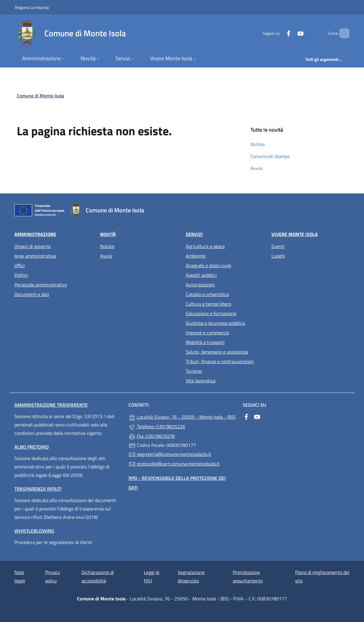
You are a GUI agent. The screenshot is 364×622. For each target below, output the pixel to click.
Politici (21, 275)
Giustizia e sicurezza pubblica (215, 323)
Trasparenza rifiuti (38, 489)
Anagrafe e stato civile (209, 265)
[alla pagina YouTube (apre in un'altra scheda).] (290, 33)
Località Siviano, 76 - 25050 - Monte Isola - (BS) (182, 417)
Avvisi (257, 168)
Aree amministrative (35, 256)
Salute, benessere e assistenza (217, 352)
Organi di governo (33, 246)
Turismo (194, 371)
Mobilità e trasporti (205, 342)
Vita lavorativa (201, 381)
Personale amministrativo (41, 285)
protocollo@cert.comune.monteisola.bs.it (174, 464)
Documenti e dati (32, 294)
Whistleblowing (34, 531)
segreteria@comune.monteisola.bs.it (170, 454)
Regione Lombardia (32, 7)
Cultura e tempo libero (209, 304)
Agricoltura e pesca (205, 246)
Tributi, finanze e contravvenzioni (220, 361)
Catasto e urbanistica (207, 294)
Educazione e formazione (211, 313)
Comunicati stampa (270, 156)
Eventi (278, 246)
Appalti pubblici (201, 275)
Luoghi (278, 256)
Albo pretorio (32, 447)
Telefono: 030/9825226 (157, 427)
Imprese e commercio (207, 333)
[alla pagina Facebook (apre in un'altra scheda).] (278, 33)
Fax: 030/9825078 (152, 436)
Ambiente (196, 256)
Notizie (258, 144)
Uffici (20, 265)
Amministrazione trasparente (51, 405)
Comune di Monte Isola (40, 96)
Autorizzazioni (200, 285)
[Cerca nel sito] (342, 33)
